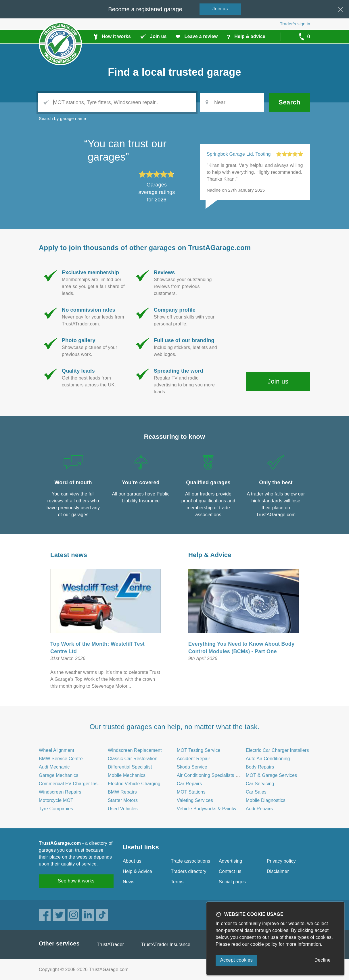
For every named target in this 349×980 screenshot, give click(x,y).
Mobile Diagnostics (266, 800)
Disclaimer (278, 871)
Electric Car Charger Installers (277, 750)
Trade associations (190, 861)
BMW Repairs (122, 792)
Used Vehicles (123, 809)
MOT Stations (191, 792)
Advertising (230, 861)
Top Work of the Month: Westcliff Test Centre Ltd (97, 648)
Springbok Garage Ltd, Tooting (239, 154)
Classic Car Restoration (133, 759)
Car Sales (256, 792)
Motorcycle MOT (56, 800)
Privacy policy (281, 861)
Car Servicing (260, 784)
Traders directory (189, 871)
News (129, 882)
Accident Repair (193, 759)
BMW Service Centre (61, 759)
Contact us (230, 871)
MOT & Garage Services (271, 775)
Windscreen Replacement (135, 750)
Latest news (69, 555)
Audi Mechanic (54, 767)
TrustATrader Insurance (166, 944)
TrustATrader (110, 944)
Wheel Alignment (56, 750)
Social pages (232, 882)
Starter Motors (123, 800)
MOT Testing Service (199, 750)
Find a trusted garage (175, 72)
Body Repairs (260, 767)
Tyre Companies (56, 809)
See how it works (76, 881)
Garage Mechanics (59, 775)
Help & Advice (210, 555)
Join (220, 9)
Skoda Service (192, 767)
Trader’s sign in (295, 24)
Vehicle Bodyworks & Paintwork (210, 809)
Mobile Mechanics (127, 775)
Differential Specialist (130, 767)
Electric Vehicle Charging (134, 784)
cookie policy (264, 944)
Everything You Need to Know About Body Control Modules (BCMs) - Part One (241, 648)
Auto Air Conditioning (268, 759)
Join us (278, 381)
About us (132, 861)
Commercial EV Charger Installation (76, 784)
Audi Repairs (259, 809)
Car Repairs (189, 784)
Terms (177, 882)
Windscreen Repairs (60, 792)
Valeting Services (195, 800)
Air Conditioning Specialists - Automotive (219, 775)
